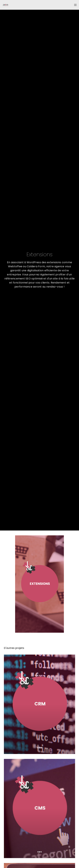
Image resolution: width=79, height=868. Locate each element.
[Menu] (74, 5)
